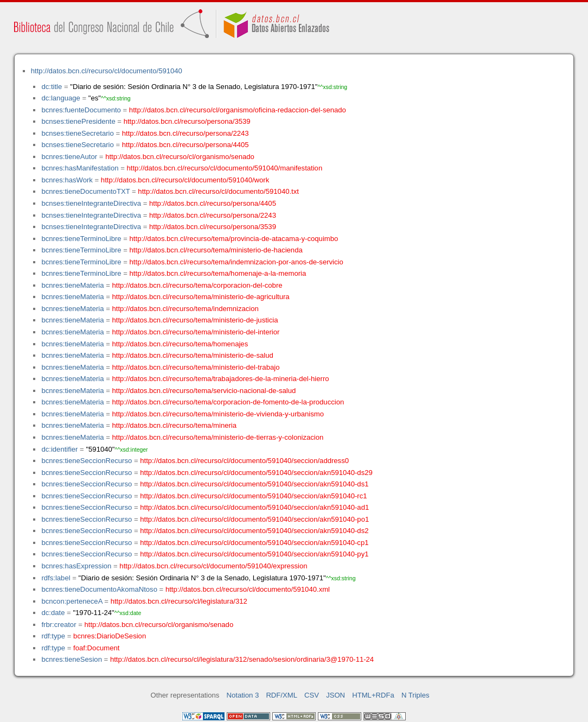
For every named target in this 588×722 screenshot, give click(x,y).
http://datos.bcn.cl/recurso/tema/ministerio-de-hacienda (216, 250)
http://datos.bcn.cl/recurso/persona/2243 (186, 133)
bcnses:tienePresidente (78, 121)
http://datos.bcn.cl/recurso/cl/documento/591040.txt (218, 191)
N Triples (416, 695)
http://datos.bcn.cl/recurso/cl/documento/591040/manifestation (224, 168)
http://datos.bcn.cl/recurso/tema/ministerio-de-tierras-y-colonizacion (218, 437)
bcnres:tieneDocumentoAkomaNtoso (99, 589)
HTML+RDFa (373, 695)
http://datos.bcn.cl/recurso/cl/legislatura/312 (179, 601)
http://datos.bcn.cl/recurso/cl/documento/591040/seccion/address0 (244, 461)
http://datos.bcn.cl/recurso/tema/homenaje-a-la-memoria (218, 273)
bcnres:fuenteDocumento (81, 110)
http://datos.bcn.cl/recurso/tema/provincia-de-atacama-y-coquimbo (234, 239)
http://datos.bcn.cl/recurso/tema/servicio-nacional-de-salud (204, 391)
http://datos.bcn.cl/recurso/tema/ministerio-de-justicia (195, 320)
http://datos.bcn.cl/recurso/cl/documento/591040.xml (248, 589)
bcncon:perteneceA (72, 601)
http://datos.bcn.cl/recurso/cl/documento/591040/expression (213, 566)
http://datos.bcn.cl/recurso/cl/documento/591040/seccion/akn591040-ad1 (254, 507)
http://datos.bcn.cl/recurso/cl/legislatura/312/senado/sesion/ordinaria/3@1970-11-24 (242, 659)
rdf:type (53, 636)
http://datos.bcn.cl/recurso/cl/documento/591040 (107, 71)
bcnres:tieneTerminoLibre (81, 239)
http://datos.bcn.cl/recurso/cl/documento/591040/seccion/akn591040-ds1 (254, 484)
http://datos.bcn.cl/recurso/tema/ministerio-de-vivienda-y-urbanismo (218, 414)
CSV (312, 695)
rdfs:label (56, 578)
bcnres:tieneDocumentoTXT (85, 191)
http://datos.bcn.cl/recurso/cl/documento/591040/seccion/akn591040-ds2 (254, 531)
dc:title (52, 87)
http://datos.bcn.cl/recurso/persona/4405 (186, 145)
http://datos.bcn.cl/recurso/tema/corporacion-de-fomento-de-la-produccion (228, 402)
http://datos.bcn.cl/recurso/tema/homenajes (180, 344)
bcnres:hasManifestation (80, 168)
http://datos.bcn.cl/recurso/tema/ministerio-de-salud (193, 355)
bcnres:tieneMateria (72, 285)
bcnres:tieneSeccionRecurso (87, 461)
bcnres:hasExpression (76, 566)
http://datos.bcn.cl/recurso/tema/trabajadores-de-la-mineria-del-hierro (221, 379)
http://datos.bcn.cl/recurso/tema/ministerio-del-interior (196, 332)
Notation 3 (243, 695)
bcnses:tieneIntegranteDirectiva (91, 203)
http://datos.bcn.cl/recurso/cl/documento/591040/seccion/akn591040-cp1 (254, 543)
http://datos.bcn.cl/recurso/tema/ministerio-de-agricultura (201, 297)
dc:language (60, 98)
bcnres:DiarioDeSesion (110, 636)
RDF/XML (282, 695)
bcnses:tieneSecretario (77, 133)
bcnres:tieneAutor (69, 157)
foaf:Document (96, 648)
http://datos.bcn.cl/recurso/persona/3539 (187, 121)
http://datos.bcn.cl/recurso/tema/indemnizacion (186, 309)
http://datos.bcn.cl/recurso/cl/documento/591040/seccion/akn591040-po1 (254, 519)
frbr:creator (59, 625)
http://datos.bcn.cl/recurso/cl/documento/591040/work (185, 180)
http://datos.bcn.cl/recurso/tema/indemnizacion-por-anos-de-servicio (237, 262)
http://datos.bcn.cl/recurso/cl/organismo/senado (180, 157)
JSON (335, 695)
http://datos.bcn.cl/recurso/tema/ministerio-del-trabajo (196, 367)
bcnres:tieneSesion (72, 659)
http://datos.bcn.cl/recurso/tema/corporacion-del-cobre (197, 285)
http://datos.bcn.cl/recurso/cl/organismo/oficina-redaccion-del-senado (238, 110)
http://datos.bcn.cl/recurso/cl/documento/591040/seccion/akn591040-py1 (254, 554)
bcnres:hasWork (67, 180)
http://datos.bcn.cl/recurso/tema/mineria (175, 425)
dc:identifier (59, 449)
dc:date (53, 613)
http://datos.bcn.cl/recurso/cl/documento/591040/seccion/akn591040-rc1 (253, 496)
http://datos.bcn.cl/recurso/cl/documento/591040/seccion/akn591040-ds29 (256, 473)
